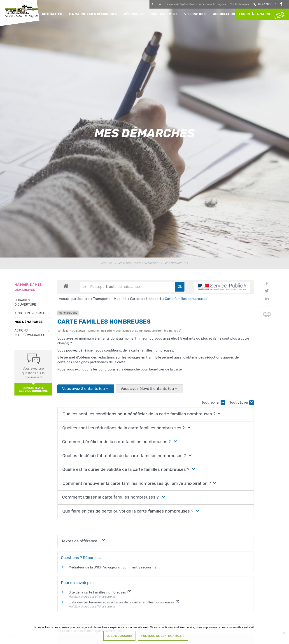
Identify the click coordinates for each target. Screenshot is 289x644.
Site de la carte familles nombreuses (100, 592)
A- (161, 4)
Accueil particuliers (75, 299)
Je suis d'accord (119, 636)
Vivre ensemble (164, 14)
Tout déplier (242, 403)
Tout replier (213, 403)
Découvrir (133, 14)
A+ (153, 4)
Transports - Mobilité (110, 299)
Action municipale (30, 313)
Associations (225, 14)
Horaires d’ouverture (25, 302)
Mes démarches (29, 322)
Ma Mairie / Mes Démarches (93, 14)
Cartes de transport (146, 299)
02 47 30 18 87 (267, 4)
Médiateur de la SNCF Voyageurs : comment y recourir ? (113, 567)
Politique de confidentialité (163, 636)
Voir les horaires (240, 4)
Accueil (107, 263)
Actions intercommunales (30, 333)
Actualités (52, 14)
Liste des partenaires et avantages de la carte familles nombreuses (124, 602)
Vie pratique (195, 14)
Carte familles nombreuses (186, 299)
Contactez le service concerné (33, 389)
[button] (138, 414)
